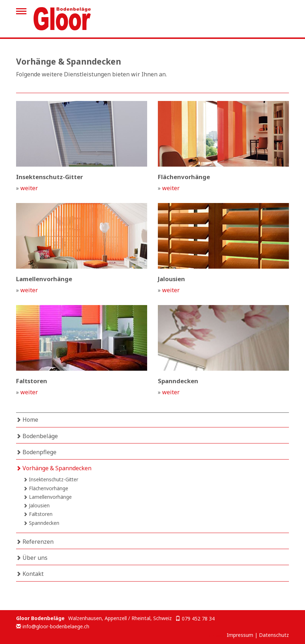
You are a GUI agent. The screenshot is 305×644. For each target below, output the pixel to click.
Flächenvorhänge (46, 488)
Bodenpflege (36, 452)
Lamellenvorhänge (47, 497)
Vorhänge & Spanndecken (54, 468)
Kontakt (30, 574)
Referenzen (35, 542)
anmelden (217, 635)
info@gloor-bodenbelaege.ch (56, 626)
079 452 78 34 (198, 618)
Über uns (32, 558)
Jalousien (36, 505)
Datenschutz (274, 635)
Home (27, 420)
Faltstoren (38, 514)
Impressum (240, 635)
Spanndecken (41, 523)
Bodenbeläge (37, 436)
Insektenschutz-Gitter (51, 479)
